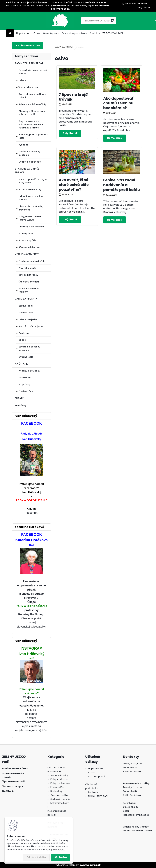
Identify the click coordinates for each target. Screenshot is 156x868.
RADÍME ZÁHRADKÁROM (29, 63)
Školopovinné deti (29, 282)
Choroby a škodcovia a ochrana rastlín (32, 113)
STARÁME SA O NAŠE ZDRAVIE (27, 171)
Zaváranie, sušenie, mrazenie (29, 153)
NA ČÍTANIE (21, 364)
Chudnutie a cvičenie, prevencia (31, 208)
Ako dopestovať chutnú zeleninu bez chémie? (118, 103)
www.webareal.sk (90, 865)
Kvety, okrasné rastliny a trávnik (32, 96)
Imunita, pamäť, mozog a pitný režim (33, 181)
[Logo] (27, 21)
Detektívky (24, 378)
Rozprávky (24, 384)
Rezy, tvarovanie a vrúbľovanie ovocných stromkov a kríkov (31, 124)
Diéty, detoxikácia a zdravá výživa (30, 218)
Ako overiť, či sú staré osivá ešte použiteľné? (74, 185)
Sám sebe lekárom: (29, 247)
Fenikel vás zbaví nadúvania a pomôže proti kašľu (122, 185)
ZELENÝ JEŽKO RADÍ (113, 33)
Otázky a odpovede (30, 162)
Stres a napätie (27, 240)
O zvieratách (26, 391)
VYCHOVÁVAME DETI (27, 254)
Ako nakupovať (51, 33)
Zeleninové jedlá (28, 319)
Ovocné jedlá (26, 357)
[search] (98, 20)
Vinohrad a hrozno (29, 87)
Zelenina (23, 80)
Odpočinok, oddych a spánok (31, 198)
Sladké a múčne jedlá (31, 326)
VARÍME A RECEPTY (26, 299)
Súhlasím (61, 857)
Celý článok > (70, 133)
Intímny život (26, 233)
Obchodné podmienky (74, 33)
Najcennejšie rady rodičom (28, 290)
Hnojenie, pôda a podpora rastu (33, 136)
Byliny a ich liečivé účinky (32, 104)
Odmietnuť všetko (36, 857)
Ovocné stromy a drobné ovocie (33, 72)
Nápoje (22, 340)
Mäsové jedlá (26, 313)
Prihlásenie (130, 4)
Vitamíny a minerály (30, 189)
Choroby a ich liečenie (31, 227)
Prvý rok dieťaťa (27, 268)
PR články (21, 406)
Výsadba (23, 145)
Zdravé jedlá (26, 306)
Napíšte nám (24, 33)
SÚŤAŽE (19, 398)
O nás (37, 33)
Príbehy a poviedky (29, 371)
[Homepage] (10, 33)
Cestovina (24, 333)
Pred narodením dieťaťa (32, 261)
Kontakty (95, 33)
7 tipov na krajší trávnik (74, 97)
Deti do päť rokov (28, 275)
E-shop (28, 45)
